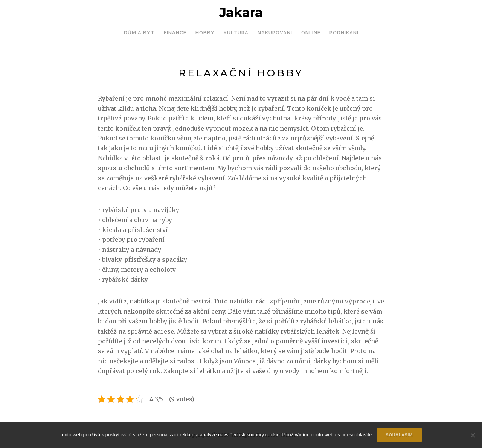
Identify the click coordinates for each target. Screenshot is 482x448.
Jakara (241, 12)
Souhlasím (400, 435)
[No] (473, 436)
